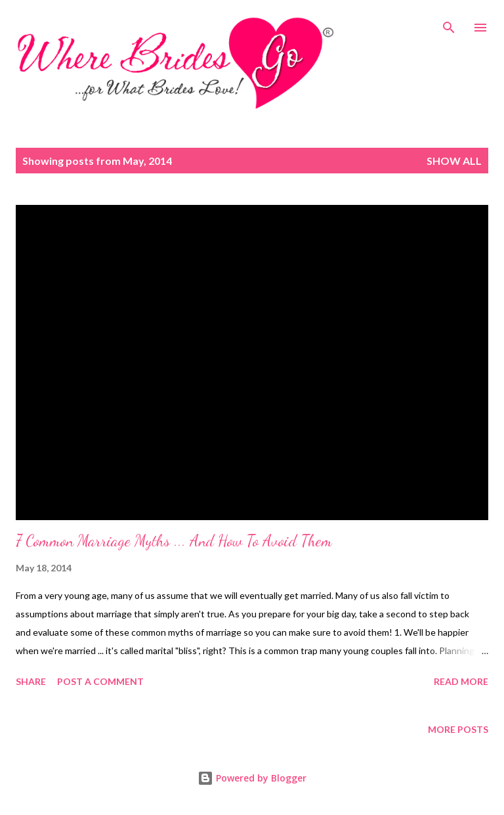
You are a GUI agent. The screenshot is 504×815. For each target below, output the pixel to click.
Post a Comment (100, 681)
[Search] (449, 24)
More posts (458, 729)
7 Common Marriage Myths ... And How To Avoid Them (174, 541)
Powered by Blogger (252, 778)
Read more (461, 681)
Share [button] (31, 681)
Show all (454, 161)
